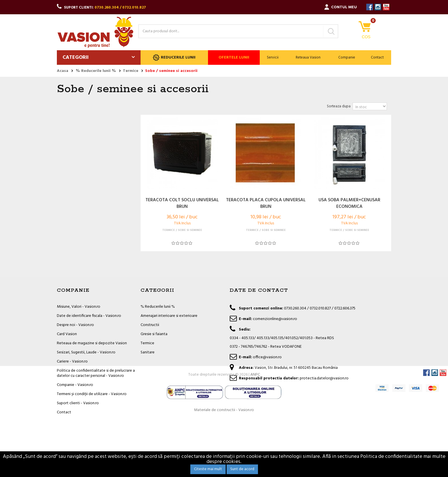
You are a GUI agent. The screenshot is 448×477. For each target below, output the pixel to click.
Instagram (378, 7)
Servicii (273, 58)
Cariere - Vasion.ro (72, 362)
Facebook (370, 7)
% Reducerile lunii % (158, 307)
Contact (377, 58)
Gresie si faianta (154, 334)
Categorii (76, 58)
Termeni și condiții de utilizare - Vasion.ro (92, 394)
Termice (147, 343)
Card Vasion (67, 334)
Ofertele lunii (234, 58)
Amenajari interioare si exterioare (169, 316)
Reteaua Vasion (308, 58)
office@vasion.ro (267, 357)
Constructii (150, 325)
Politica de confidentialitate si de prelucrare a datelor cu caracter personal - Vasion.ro (96, 373)
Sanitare (148, 352)
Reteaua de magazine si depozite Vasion (92, 343)
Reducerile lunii (174, 58)
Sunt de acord (242, 469)
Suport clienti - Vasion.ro (78, 403)
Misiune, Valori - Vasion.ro (79, 307)
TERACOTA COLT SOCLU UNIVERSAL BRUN (182, 204)
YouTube (386, 7)
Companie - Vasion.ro (75, 385)
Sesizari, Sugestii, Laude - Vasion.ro (86, 352)
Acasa (63, 71)
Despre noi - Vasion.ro (75, 325)
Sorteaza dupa (339, 106)
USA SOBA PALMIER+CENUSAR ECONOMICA (349, 204)
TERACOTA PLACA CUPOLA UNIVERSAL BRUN (266, 204)
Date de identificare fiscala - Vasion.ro (89, 316)
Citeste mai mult (208, 469)
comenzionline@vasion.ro (275, 319)
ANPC (255, 433)
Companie (347, 58)
